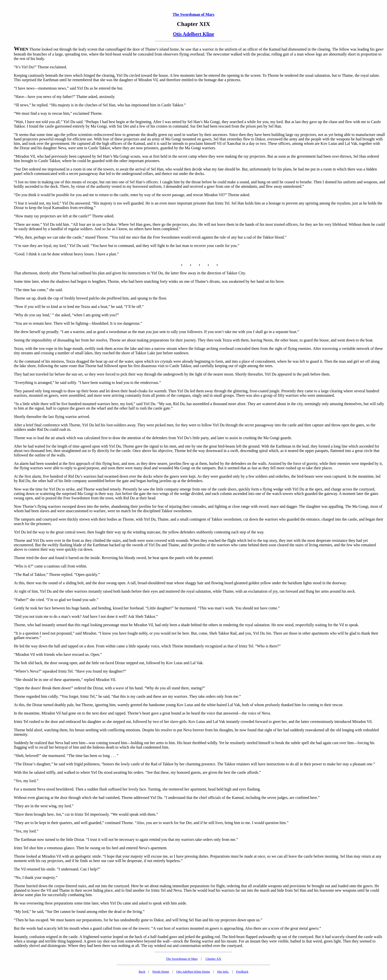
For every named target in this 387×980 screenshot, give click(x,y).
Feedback (242, 971)
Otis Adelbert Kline (194, 34)
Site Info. (223, 971)
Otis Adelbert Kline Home (193, 971)
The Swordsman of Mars (193, 14)
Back (142, 971)
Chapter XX (213, 959)
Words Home (161, 971)
